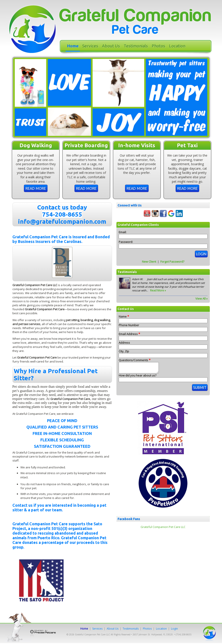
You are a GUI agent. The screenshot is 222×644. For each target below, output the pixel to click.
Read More (36, 188)
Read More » (158, 290)
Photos (158, 46)
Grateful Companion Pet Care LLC (163, 529)
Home (73, 46)
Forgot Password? (172, 262)
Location (177, 46)
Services (90, 46)
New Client (149, 262)
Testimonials (136, 46)
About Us (111, 46)
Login (174, 629)
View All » (201, 299)
